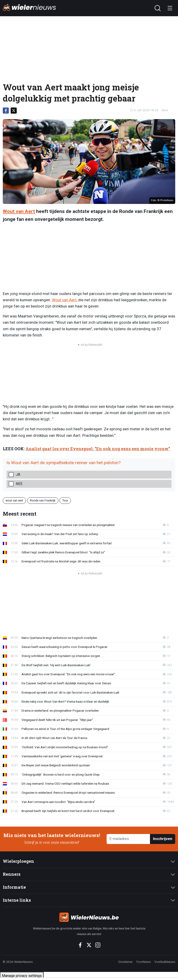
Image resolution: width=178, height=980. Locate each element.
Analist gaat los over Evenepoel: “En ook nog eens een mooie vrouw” (98, 449)
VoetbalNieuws (165, 962)
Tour (65, 500)
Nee (19, 484)
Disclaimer (126, 962)
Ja (18, 474)
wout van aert (14, 500)
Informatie (14, 887)
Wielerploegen (18, 861)
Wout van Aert (19, 211)
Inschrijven (163, 839)
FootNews (144, 962)
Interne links (17, 900)
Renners (12, 874)
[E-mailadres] (128, 839)
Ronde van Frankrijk (43, 500)
